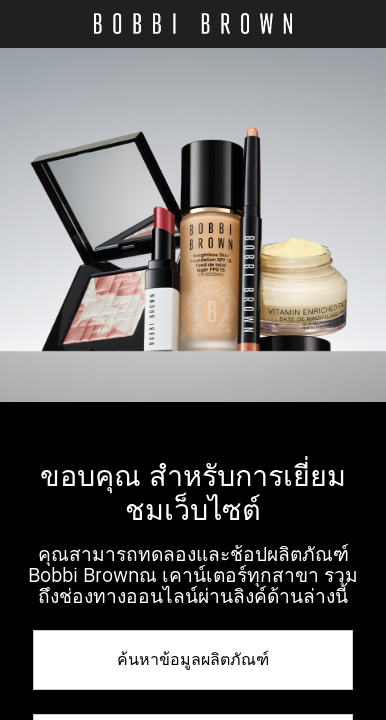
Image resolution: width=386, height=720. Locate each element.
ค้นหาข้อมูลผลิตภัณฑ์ (193, 659)
